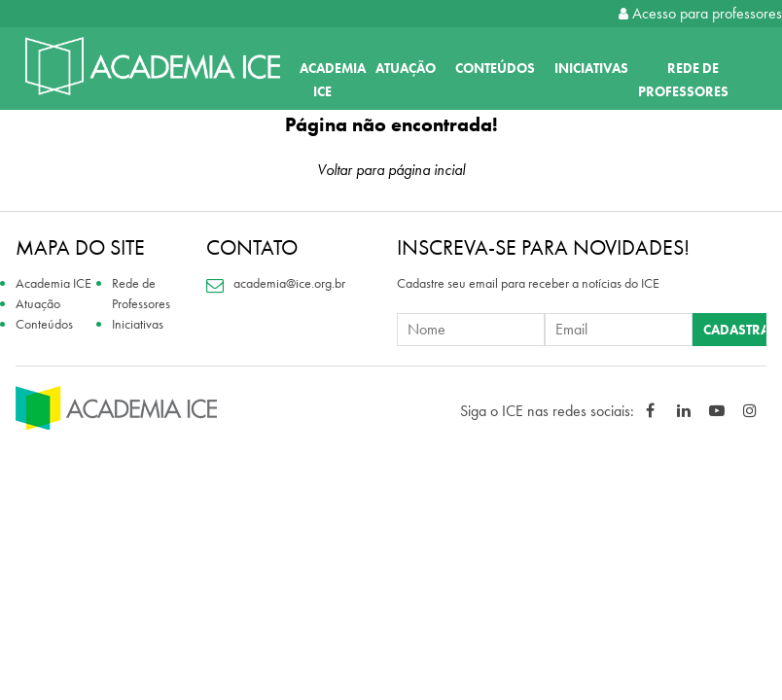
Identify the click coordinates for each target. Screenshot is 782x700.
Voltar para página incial (391, 170)
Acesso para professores (700, 13)
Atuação (406, 68)
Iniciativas (591, 68)
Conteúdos (495, 68)
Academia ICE (53, 283)
